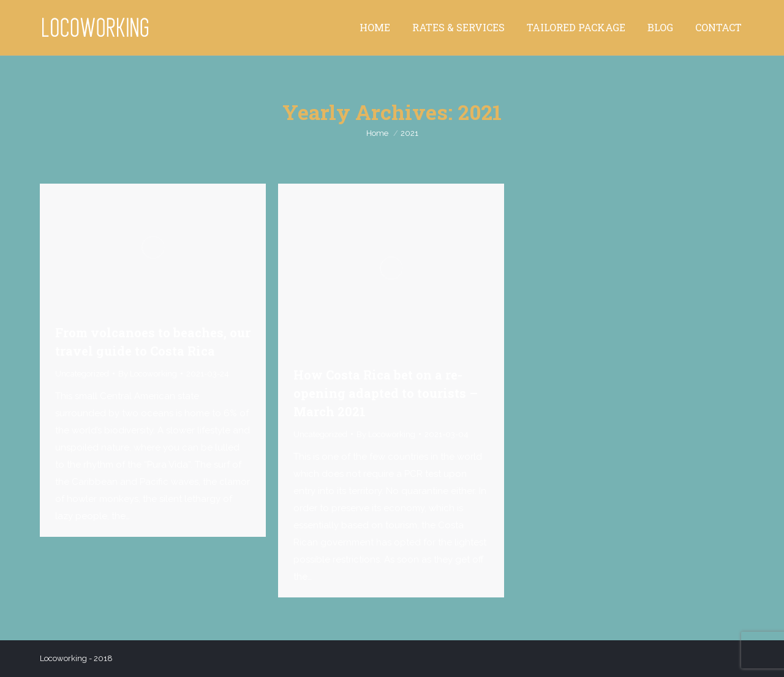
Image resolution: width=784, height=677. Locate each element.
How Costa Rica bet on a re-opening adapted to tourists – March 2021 (386, 393)
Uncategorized (82, 374)
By (148, 374)
